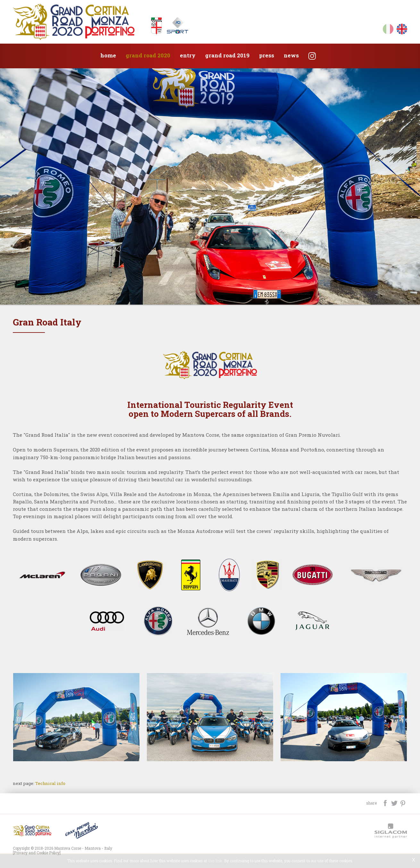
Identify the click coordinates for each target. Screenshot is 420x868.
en (402, 30)
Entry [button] (188, 55)
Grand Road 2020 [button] (148, 55)
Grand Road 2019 (227, 55)
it (388, 30)
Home (108, 55)
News (291, 55)
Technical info (50, 783)
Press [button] (267, 55)
